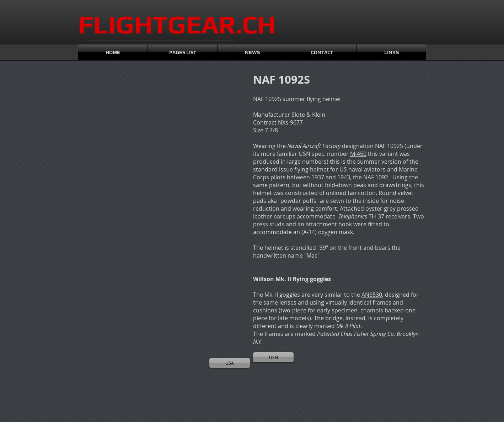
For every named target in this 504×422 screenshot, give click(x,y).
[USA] (230, 363)
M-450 (358, 154)
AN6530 (372, 295)
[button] (110, 110)
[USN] (273, 357)
